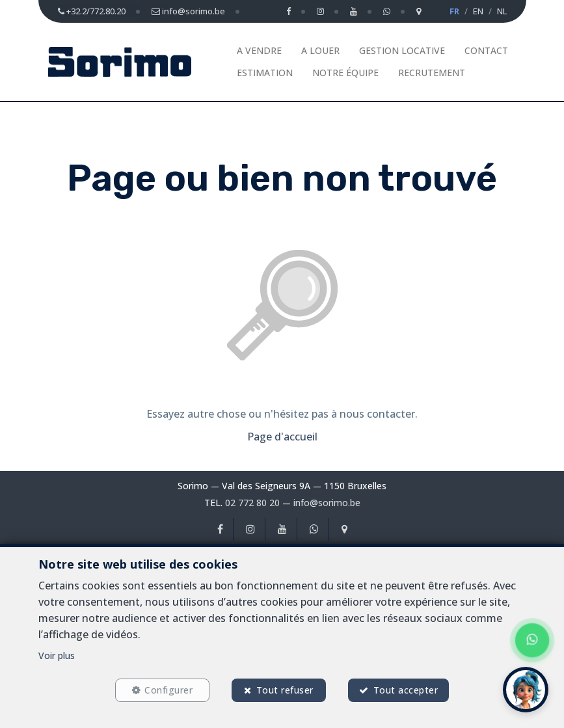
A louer (320, 50)
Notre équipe (345, 73)
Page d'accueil (282, 437)
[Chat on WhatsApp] (532, 640)
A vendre (259, 50)
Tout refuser (285, 690)
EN (478, 11)
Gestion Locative (402, 50)
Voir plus (57, 655)
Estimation (265, 73)
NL (502, 11)
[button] (526, 690)
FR (454, 11)
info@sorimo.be (327, 503)
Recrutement (432, 73)
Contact (486, 50)
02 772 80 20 (252, 503)
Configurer (168, 690)
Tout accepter (406, 690)
